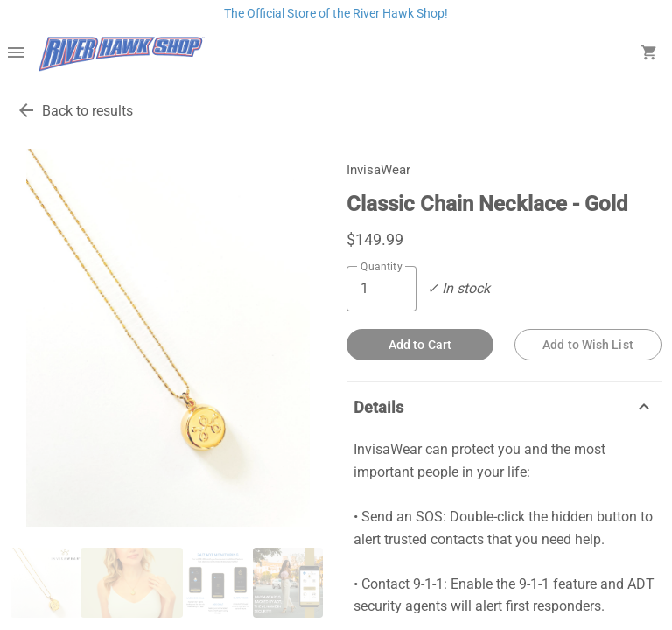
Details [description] (504, 407)
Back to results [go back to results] (87, 111)
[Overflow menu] (16, 54)
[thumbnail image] (45, 583)
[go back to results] (26, 110)
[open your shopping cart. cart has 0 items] (649, 54)
